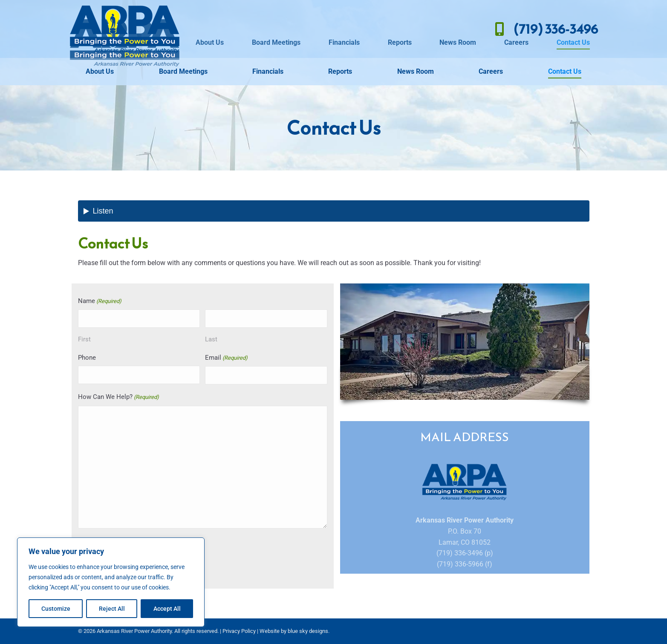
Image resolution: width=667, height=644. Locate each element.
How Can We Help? (118, 397)
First (84, 339)
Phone (87, 358)
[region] (111, 582)
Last (211, 339)
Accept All (167, 609)
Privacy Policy (239, 631)
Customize (56, 609)
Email (226, 358)
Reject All (112, 609)
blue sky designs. (309, 631)
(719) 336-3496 (544, 29)
